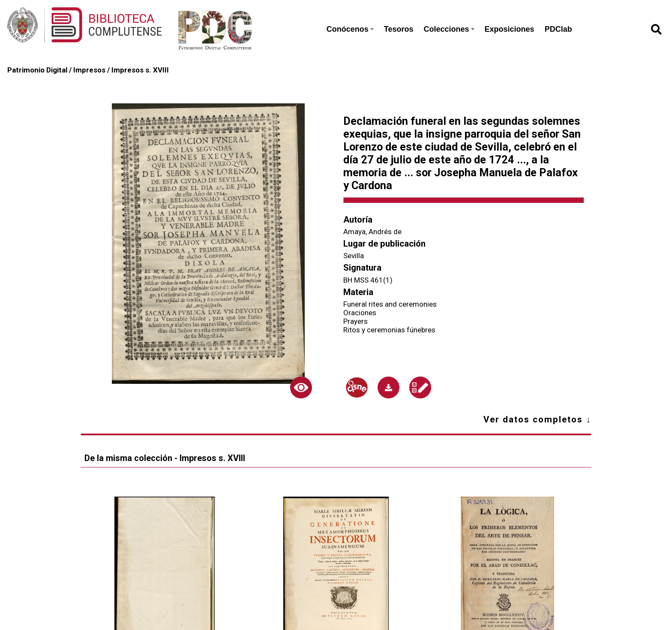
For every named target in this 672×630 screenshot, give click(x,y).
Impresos (89, 70)
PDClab (558, 29)
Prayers (355, 321)
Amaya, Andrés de (372, 232)
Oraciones (360, 313)
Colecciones (449, 29)
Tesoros (399, 29)
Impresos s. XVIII (140, 70)
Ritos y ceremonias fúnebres (389, 330)
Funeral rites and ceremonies (390, 304)
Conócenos (350, 29)
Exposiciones (510, 29)
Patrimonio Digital (37, 70)
